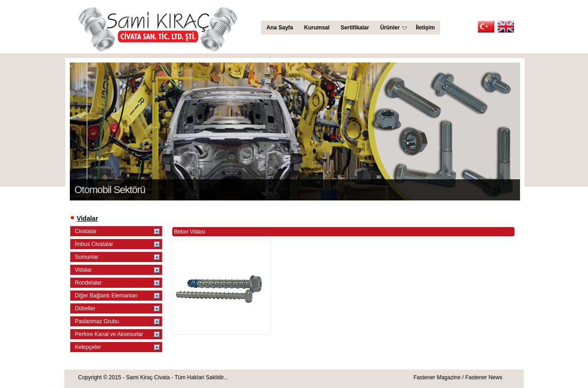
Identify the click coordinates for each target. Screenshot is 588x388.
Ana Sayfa (280, 28)
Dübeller (85, 308)
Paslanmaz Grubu (97, 321)
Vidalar (83, 270)
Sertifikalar (355, 28)
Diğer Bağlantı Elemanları (106, 296)
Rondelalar (88, 283)
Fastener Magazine (437, 377)
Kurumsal (317, 28)
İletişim (425, 28)
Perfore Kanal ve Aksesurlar (109, 334)
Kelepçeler (88, 347)
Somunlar (87, 257)
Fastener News (484, 377)
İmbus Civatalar (94, 244)
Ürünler (393, 28)
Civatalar (86, 231)
